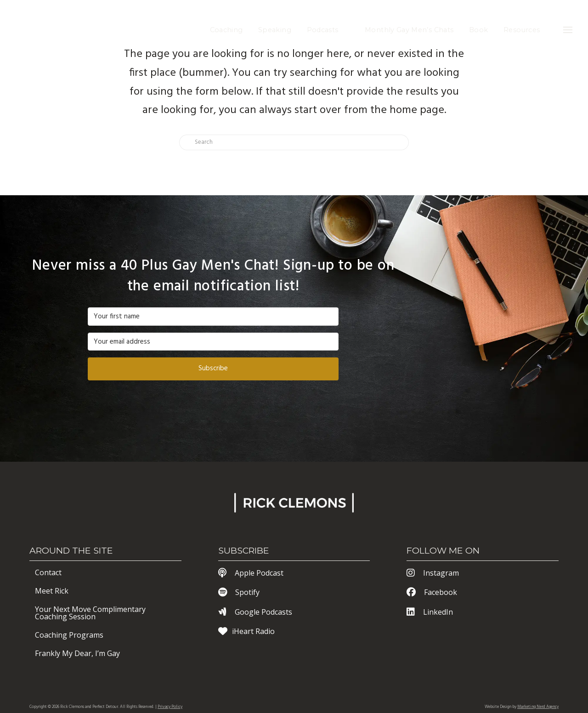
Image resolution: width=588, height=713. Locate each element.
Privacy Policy (170, 707)
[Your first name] (213, 317)
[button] (568, 30)
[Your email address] (213, 342)
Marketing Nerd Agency (538, 707)
